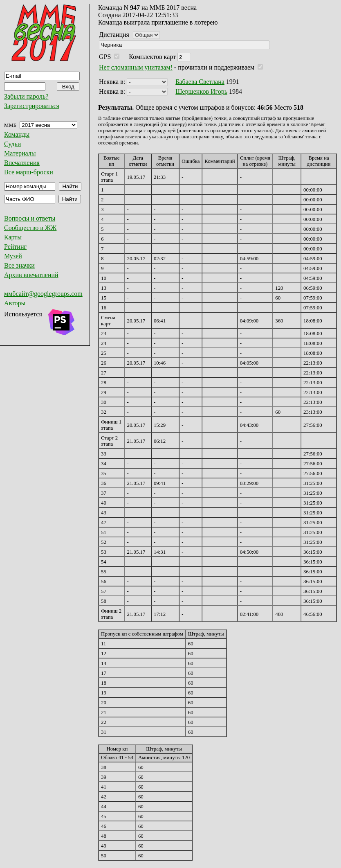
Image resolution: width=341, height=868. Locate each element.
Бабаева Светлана (200, 82)
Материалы (20, 153)
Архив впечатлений (31, 275)
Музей (13, 256)
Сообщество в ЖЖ (30, 228)
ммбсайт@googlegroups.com (43, 294)
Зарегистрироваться (32, 106)
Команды (17, 134)
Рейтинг (15, 247)
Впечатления (22, 163)
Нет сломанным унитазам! (136, 67)
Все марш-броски (29, 172)
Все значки (19, 265)
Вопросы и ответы (30, 218)
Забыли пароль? (26, 96)
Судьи (12, 144)
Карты (13, 237)
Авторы (15, 303)
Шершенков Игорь (201, 91)
